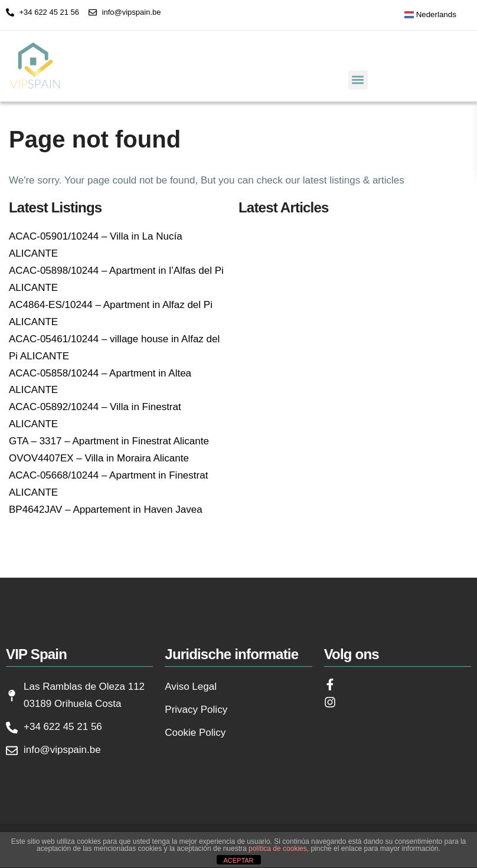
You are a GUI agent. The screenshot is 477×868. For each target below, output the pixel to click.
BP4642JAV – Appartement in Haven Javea (106, 510)
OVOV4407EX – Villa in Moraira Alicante (99, 458)
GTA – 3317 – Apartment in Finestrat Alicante (109, 441)
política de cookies (278, 849)
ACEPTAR (238, 860)
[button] (358, 80)
